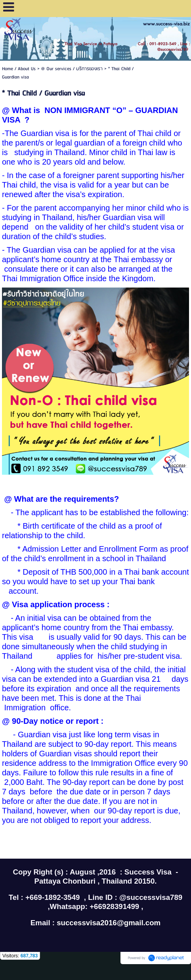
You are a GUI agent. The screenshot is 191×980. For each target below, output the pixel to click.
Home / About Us (19, 69)
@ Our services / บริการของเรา (72, 69)
